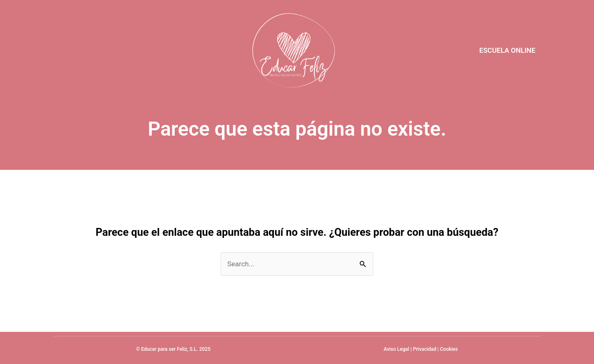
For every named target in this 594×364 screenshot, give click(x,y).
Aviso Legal (396, 349)
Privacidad (425, 349)
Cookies (449, 349)
